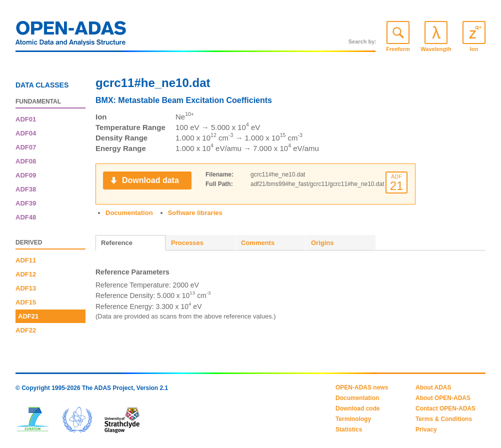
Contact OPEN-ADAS (445, 408)
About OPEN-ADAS (443, 398)
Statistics (349, 429)
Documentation (129, 213)
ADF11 (26, 260)
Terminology (353, 419)
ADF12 (26, 274)
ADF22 (26, 330)
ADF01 (26, 119)
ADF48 (26, 217)
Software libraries (195, 213)
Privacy (426, 429)
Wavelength (436, 49)
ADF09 (26, 175)
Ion (474, 49)
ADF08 (26, 161)
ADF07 (26, 147)
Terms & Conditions (444, 419)
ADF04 (26, 133)
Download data (150, 180)
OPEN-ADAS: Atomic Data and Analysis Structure (71, 36)
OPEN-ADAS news (362, 387)
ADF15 (26, 302)
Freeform (398, 49)
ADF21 (28, 316)
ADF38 (26, 189)
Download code (358, 408)
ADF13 (26, 288)
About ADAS (433, 387)
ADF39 (26, 203)
